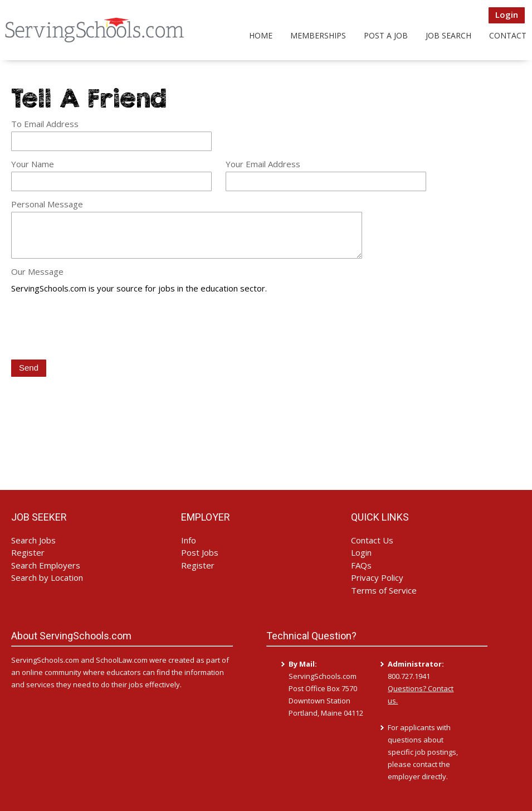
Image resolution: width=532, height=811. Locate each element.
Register (28, 552)
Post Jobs (200, 552)
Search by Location (47, 577)
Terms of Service (384, 590)
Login (507, 14)
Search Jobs (33, 540)
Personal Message (47, 204)
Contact (508, 35)
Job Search (448, 35)
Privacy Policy (377, 577)
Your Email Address (263, 164)
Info (189, 540)
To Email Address (45, 124)
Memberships (318, 35)
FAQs (361, 565)
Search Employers (46, 565)
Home (261, 35)
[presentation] (96, 328)
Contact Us (372, 540)
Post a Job (386, 35)
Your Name (33, 164)
